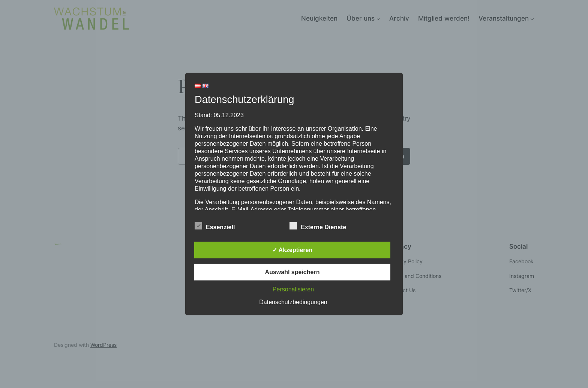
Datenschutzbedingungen (293, 302)
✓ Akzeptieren (292, 250)
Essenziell (215, 226)
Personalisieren (293, 289)
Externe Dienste (318, 226)
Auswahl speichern (292, 272)
